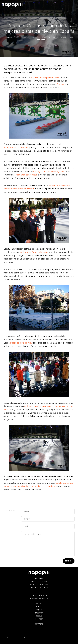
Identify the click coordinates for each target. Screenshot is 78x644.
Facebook (39, 613)
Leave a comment (39, 40)
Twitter (39, 610)
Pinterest (39, 619)
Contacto (39, 624)
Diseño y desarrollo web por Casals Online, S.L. (24, 637)
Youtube (39, 607)
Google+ (39, 616)
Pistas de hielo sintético (39, 585)
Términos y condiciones (39, 599)
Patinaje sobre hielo (65, 37)
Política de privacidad (39, 596)
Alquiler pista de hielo (25, 37)
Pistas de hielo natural (39, 582)
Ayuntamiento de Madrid (16, 148)
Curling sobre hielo (45, 37)
